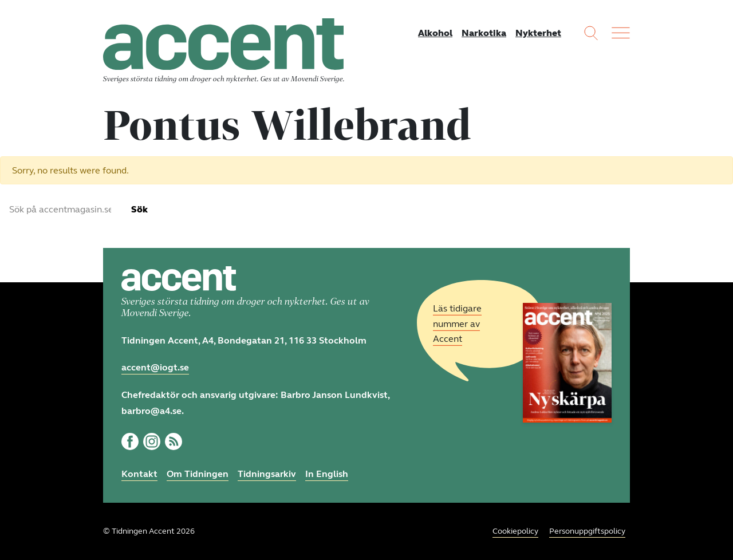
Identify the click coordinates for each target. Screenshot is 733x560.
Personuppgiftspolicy (587, 531)
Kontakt (139, 474)
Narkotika (484, 33)
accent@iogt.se (155, 367)
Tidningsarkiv (267, 474)
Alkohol (435, 33)
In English (327, 474)
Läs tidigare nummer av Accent (457, 324)
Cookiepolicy (515, 531)
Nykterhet (538, 33)
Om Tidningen (198, 474)
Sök (139, 209)
